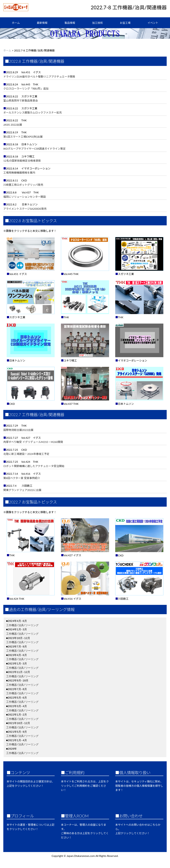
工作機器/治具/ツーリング (22, 625)
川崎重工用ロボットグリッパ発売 (23, 185)
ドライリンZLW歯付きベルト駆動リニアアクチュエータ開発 (39, 76)
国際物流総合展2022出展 (18, 430)
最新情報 (42, 23)
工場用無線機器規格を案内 (19, 173)
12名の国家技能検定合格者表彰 (22, 161)
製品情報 (70, 23)
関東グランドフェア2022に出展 (22, 490)
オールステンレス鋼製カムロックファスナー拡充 (33, 112)
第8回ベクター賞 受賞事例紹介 (22, 478)
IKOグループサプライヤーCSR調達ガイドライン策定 (34, 149)
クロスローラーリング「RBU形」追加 (26, 88)
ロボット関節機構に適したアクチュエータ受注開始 (34, 466)
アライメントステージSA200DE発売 (25, 209)
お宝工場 (125, 23)
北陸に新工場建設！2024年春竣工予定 (26, 454)
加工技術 (97, 23)
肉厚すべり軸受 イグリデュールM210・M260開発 (33, 442)
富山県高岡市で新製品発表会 (21, 100)
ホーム (16, 23)
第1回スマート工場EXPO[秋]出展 (23, 137)
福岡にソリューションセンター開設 (25, 197)
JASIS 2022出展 (13, 125)
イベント (153, 23)
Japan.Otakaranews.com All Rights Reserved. (92, 856)
